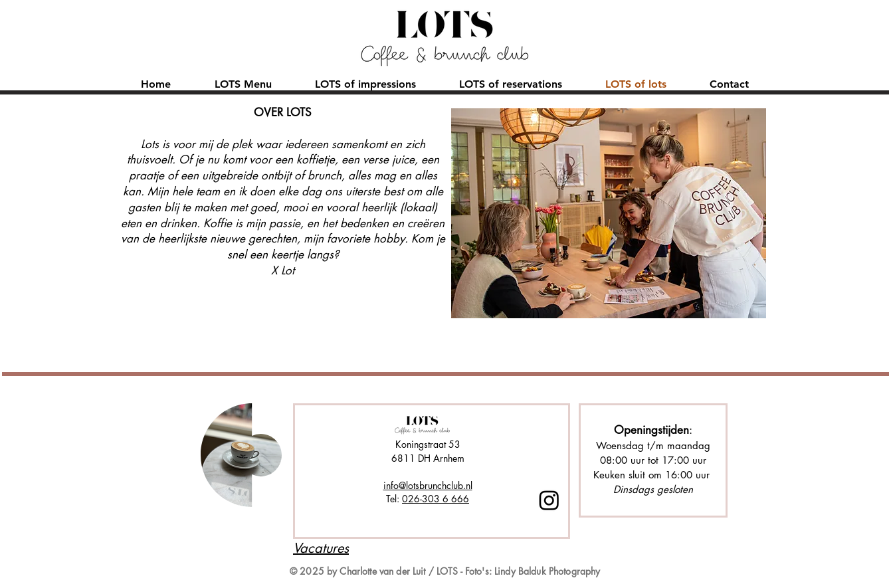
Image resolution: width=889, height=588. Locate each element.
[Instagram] (549, 500)
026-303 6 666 (436, 499)
